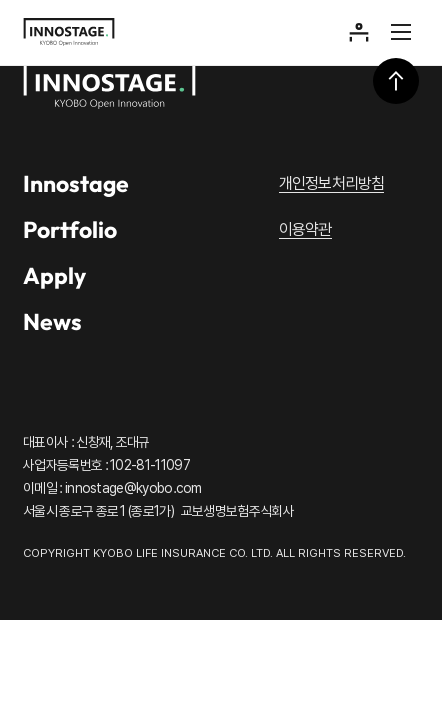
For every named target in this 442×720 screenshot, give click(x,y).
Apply (54, 275)
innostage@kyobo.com (133, 488)
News (52, 321)
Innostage (76, 183)
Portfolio (70, 229)
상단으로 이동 (396, 81)
